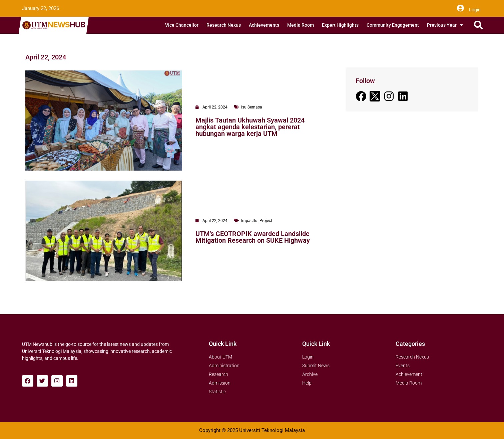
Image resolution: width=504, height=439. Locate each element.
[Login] (460, 8)
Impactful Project (257, 221)
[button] (478, 25)
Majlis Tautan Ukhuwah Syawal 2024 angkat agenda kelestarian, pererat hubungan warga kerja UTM (250, 127)
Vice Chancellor (182, 25)
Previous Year (445, 25)
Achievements (264, 25)
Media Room (301, 25)
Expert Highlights (340, 25)
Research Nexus (224, 25)
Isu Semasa (252, 107)
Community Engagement (393, 25)
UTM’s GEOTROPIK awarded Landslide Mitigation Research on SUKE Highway (253, 237)
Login (475, 10)
